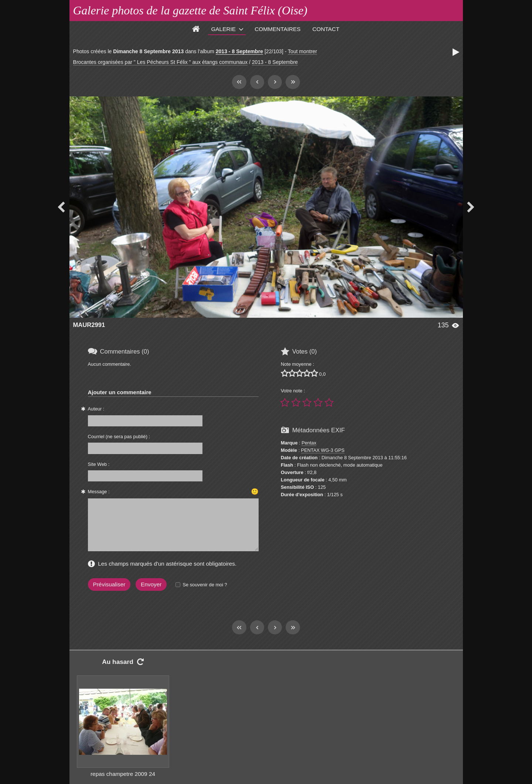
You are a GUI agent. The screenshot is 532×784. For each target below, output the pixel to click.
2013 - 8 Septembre (239, 51)
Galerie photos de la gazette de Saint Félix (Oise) (190, 10)
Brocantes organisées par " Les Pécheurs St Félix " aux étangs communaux (160, 62)
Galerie (223, 29)
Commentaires (277, 29)
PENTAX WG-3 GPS (323, 450)
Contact (326, 29)
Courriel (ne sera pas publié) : (119, 437)
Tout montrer (302, 51)
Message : (99, 492)
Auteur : (96, 409)
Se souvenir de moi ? (205, 585)
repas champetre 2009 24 (123, 774)
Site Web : (99, 464)
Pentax (309, 443)
